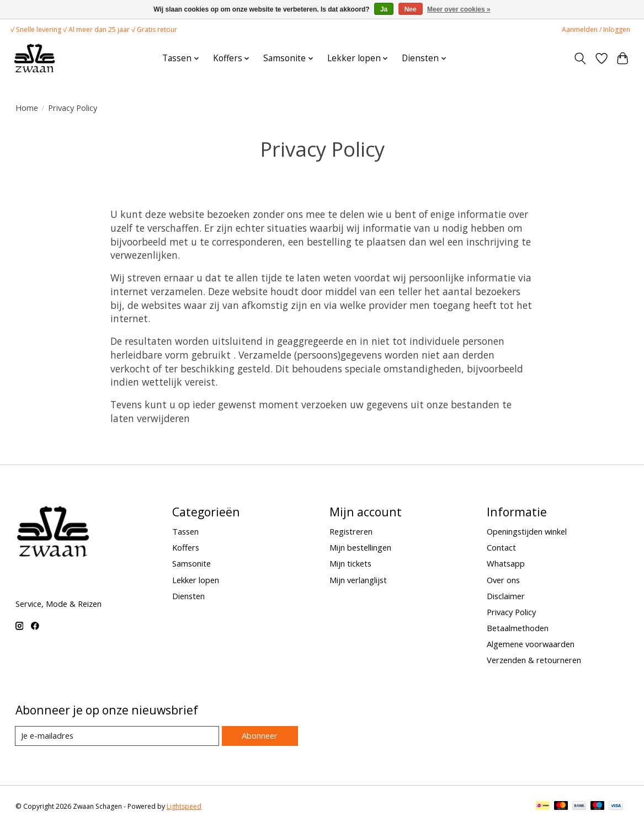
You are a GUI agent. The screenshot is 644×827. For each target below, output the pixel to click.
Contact (501, 547)
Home (27, 108)
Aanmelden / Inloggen (596, 30)
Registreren (351, 531)
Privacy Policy (511, 612)
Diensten (188, 596)
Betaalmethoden (518, 628)
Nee (411, 9)
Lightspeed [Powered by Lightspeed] (184, 806)
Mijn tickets (350, 563)
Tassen (185, 531)
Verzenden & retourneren (534, 660)
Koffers (186, 547)
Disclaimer (506, 596)
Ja (384, 9)
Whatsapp (506, 563)
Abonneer (260, 735)
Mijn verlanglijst (358, 580)
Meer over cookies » (459, 9)
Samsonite (191, 563)
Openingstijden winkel (527, 531)
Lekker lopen (196, 580)
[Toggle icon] (580, 58)
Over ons (503, 580)
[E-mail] (117, 736)
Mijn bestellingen (360, 547)
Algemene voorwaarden (531, 644)
